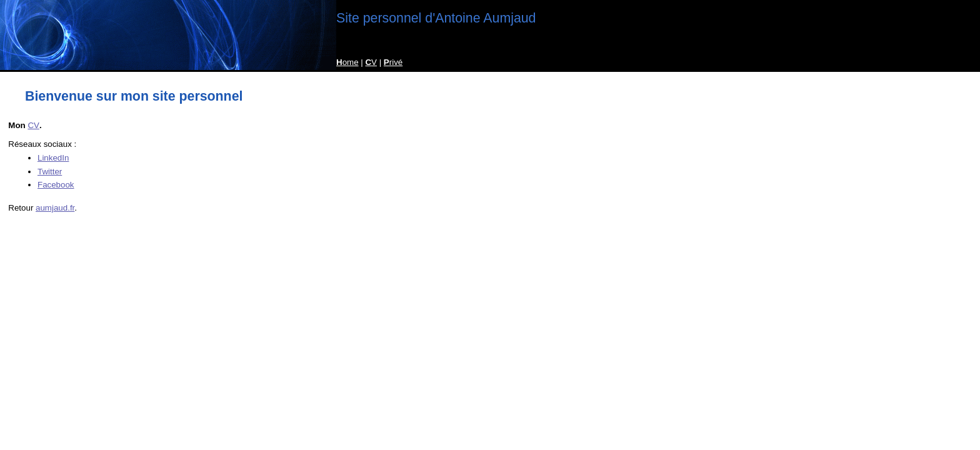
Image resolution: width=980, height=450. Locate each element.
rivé (393, 62)
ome (347, 62)
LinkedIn (53, 158)
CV (33, 125)
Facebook (56, 185)
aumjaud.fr (55, 208)
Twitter (50, 172)
